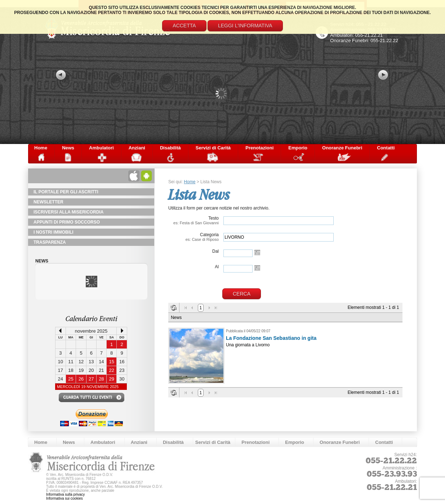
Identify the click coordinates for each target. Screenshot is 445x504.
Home (41, 148)
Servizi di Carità (213, 148)
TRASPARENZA (50, 242)
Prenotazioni (259, 148)
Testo (193, 220)
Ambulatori (101, 148)
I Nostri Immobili (54, 232)
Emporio (298, 148)
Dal (215, 251)
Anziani (137, 148)
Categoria (193, 237)
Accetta (184, 26)
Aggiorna (174, 308)
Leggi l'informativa (245, 26)
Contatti (386, 148)
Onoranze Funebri (342, 148)
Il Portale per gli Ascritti (66, 192)
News (68, 148)
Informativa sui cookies (64, 498)
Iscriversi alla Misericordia (68, 212)
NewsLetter (48, 202)
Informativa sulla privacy (65, 494)
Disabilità (170, 148)
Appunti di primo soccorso (67, 222)
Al (217, 267)
